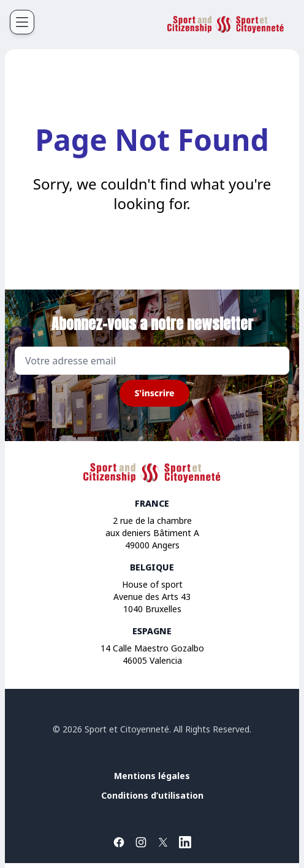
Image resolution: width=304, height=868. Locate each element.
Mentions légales (152, 776)
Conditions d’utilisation (152, 795)
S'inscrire (154, 393)
